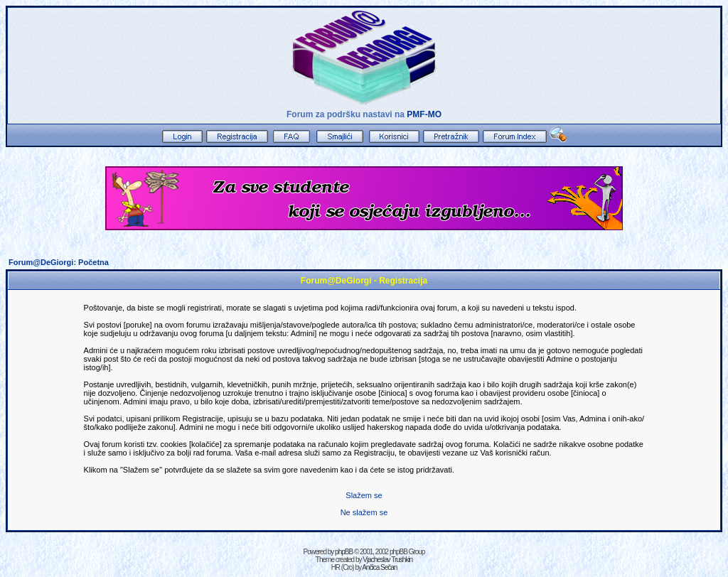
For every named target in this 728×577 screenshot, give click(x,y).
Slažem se (364, 495)
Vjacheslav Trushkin (387, 560)
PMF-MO (424, 114)
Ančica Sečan (379, 567)
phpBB (344, 552)
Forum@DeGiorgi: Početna (59, 262)
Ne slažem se (364, 512)
